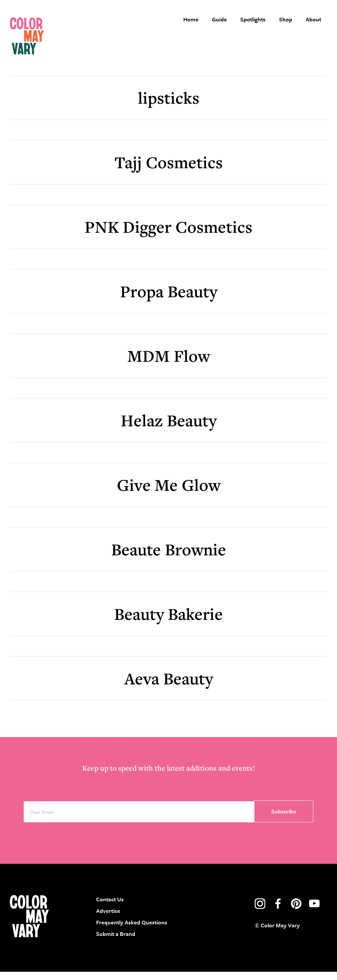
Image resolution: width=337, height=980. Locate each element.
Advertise (108, 919)
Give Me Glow (169, 493)
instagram (260, 912)
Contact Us (110, 907)
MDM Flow (169, 364)
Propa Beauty (169, 299)
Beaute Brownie (169, 557)
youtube (314, 912)
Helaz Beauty (169, 428)
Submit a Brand (116, 942)
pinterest (296, 912)
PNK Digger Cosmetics (168, 235)
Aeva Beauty (169, 686)
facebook (278, 912)
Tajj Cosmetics (169, 170)
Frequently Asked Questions (132, 930)
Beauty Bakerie (168, 622)
